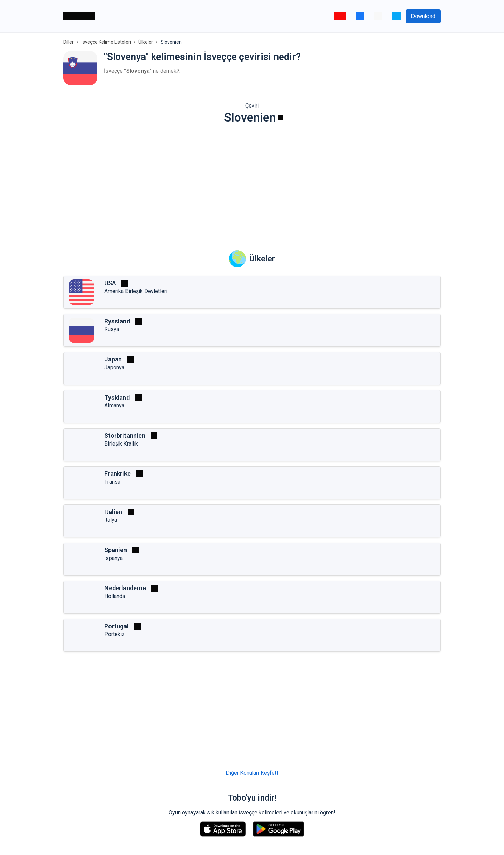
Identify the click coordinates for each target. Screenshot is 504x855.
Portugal (116, 626)
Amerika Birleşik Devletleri (136, 291)
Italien (113, 512)
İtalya (111, 520)
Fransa (112, 482)
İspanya (114, 558)
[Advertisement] (252, 182)
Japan (113, 359)
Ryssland (117, 321)
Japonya (114, 367)
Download (423, 16)
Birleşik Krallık (121, 444)
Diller (69, 42)
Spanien (116, 550)
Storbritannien (125, 435)
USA (110, 283)
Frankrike (117, 474)
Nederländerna (125, 588)
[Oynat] (281, 118)
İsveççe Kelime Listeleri (106, 42)
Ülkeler (146, 42)
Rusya (112, 329)
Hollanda (115, 596)
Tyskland (117, 397)
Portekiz (115, 634)
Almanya (114, 406)
